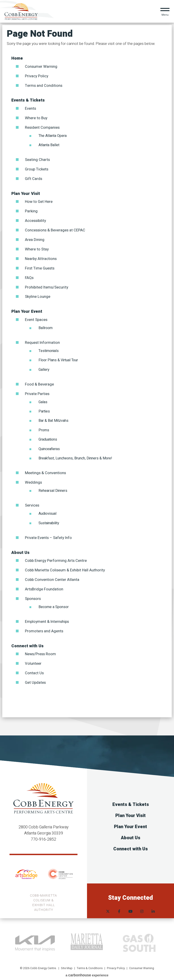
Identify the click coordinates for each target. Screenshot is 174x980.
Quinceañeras (49, 446)
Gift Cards (34, 178)
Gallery (44, 367)
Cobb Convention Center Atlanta (52, 576)
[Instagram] (142, 903)
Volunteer (33, 659)
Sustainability (49, 520)
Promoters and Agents (44, 627)
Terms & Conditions (90, 963)
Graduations (48, 437)
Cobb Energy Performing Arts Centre (56, 557)
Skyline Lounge (38, 294)
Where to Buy (36, 118)
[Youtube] (130, 903)
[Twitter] (108, 903)
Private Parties (37, 391)
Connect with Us (27, 642)
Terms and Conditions (44, 85)
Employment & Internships (47, 617)
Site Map (67, 963)
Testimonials (49, 348)
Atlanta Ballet (49, 144)
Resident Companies (42, 127)
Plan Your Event (27, 309)
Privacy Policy (37, 76)
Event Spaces (36, 317)
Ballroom (46, 325)
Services (32, 502)
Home (17, 58)
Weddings (33, 479)
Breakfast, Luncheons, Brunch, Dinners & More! (75, 455)
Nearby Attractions (41, 257)
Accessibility (35, 219)
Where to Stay (37, 247)
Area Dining (35, 238)
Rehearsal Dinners (53, 488)
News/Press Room (41, 650)
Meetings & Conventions (45, 470)
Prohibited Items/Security (47, 285)
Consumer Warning (41, 67)
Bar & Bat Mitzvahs (53, 418)
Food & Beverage (39, 382)
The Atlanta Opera (53, 135)
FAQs (29, 275)
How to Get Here (39, 200)
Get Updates (35, 678)
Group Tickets (37, 168)
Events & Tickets (28, 100)
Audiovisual (47, 510)
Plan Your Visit (26, 193)
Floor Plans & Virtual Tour (58, 357)
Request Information (42, 340)
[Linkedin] (153, 903)
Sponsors (33, 595)
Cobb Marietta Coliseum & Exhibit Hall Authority (65, 566)
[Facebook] (119, 903)
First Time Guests (40, 266)
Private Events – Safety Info (48, 534)
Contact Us (34, 668)
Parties (44, 408)
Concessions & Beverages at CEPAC (55, 229)
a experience (87, 970)
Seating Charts (37, 159)
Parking (31, 210)
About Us (20, 549)
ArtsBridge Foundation (44, 585)
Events (30, 108)
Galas (43, 399)
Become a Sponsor (54, 603)
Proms (44, 427)
